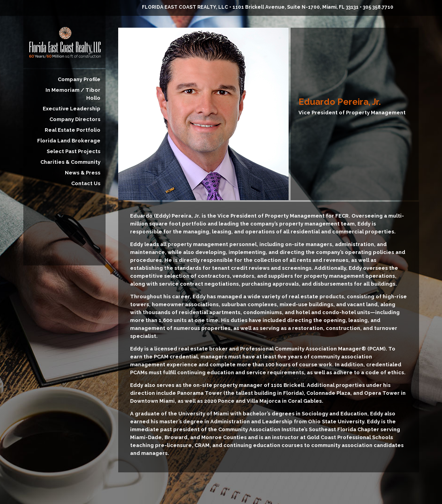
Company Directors (75, 119)
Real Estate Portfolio (73, 130)
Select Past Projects (74, 151)
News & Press (83, 173)
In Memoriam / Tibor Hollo (73, 94)
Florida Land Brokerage (69, 141)
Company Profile (79, 79)
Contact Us (86, 183)
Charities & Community (70, 162)
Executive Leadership (72, 109)
